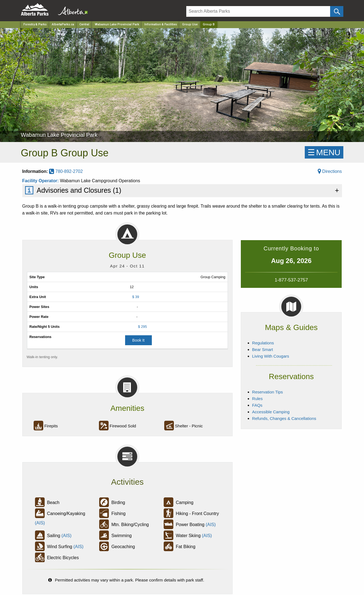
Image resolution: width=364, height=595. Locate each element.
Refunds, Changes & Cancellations (284, 418)
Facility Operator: (41, 181)
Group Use (190, 24)
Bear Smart (263, 349)
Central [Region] (84, 24)
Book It (138, 340)
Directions (330, 171)
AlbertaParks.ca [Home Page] (63, 24)
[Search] (258, 11)
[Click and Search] (337, 11)
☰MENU (324, 152)
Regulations (263, 343)
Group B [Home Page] (209, 24)
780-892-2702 (66, 171)
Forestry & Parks (35, 24)
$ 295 (142, 327)
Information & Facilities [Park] (161, 24)
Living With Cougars (271, 356)
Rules (257, 399)
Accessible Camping (271, 412)
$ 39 (136, 297)
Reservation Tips (268, 392)
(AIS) (40, 523)
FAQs (257, 405)
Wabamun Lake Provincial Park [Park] (117, 24)
